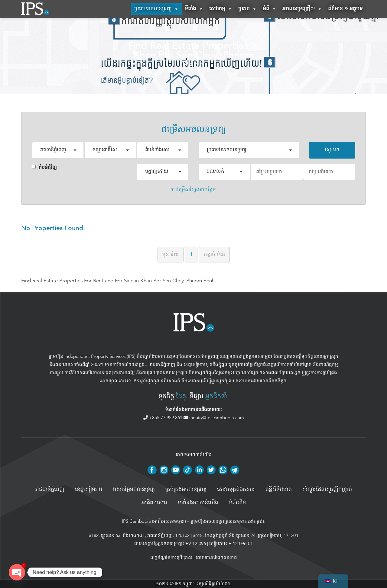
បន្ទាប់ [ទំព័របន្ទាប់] (214, 254)
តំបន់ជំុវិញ (44, 167)
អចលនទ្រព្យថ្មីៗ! (302, 9)
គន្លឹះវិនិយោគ (279, 490)
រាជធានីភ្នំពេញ (162, 365)
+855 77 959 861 (163, 418)
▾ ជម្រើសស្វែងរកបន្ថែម (193, 190)
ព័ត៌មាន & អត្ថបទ (345, 9)
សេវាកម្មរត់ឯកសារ (236, 490)
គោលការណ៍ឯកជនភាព (216, 557)
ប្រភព (247, 9)
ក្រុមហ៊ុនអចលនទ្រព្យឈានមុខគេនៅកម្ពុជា (228, 521)
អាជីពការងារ (154, 503)
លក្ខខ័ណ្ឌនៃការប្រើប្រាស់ (171, 557)
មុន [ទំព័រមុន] (171, 254)
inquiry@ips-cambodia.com (214, 418)
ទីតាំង (194, 9)
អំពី (270, 9)
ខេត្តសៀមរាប (195, 365)
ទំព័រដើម (237, 503)
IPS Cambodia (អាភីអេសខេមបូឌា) (154, 521)
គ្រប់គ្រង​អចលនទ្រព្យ (186, 490)
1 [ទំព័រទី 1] (191, 254)
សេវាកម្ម (221, 9)
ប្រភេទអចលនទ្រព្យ (156, 9)
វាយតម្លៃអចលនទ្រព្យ (134, 490)
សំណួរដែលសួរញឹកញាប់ (327, 490)
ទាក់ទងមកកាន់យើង (198, 503)
